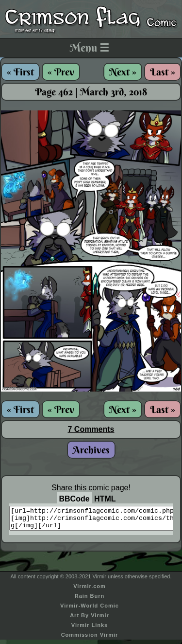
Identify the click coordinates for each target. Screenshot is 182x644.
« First (20, 72)
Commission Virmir (90, 639)
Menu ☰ (90, 48)
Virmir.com (90, 590)
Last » (163, 72)
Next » (123, 72)
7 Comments (91, 429)
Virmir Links (90, 629)
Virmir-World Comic (90, 610)
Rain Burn (90, 600)
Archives (91, 450)
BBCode (74, 499)
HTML (105, 499)
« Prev (61, 72)
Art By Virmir (90, 620)
